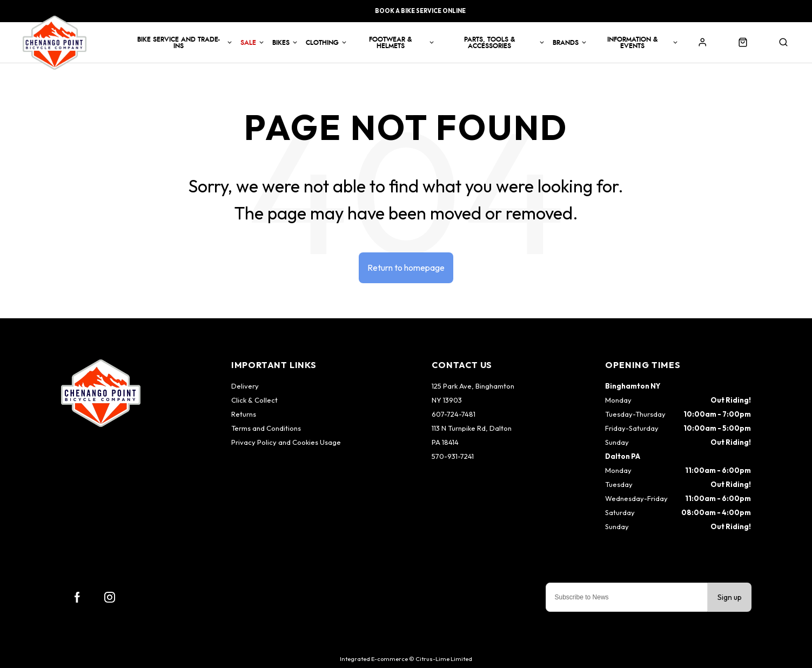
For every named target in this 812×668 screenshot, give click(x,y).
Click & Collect (254, 400)
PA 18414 (445, 442)
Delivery (245, 386)
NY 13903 (447, 400)
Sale (248, 43)
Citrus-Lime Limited (444, 659)
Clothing (322, 43)
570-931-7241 (453, 456)
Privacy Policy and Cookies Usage (286, 442)
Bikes (281, 43)
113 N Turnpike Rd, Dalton (472, 428)
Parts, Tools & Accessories (489, 43)
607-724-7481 (454, 414)
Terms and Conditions (266, 428)
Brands (566, 43)
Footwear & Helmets (390, 43)
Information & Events (632, 43)
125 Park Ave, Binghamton (473, 386)
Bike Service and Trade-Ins (179, 43)
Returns (244, 414)
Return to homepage (406, 268)
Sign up (730, 597)
